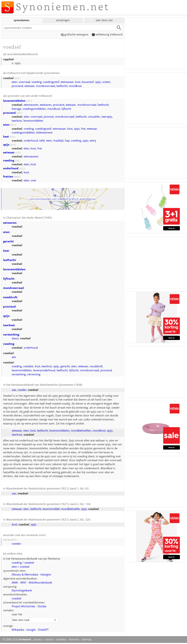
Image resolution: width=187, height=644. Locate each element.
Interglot (46, 574)
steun (15, 338)
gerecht (8, 241)
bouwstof (88, 82)
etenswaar (67, 82)
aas (14, 357)
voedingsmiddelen (34, 109)
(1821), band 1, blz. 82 (47, 488)
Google (31, 630)
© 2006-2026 (17, 639)
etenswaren (31, 105)
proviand (17, 86)
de (30, 366)
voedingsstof (51, 82)
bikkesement (44, 132)
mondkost (75, 86)
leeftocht (62, 86)
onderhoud (31, 140)
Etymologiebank (22, 590)
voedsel (17, 598)
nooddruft (10, 297)
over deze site (104, 20)
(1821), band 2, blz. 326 (48, 519)
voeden (16, 544)
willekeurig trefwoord (107, 34)
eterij (93, 140)
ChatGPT (43, 630)
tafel (42, 140)
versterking (11, 334)
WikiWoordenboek (40, 582)
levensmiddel (51, 509)
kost (78, 82)
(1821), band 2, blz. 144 (48, 504)
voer (34, 180)
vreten (106, 82)
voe (25, 366)
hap (67, 140)
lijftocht (66, 109)
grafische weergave (75, 34)
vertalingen (63, 20)
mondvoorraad (45, 86)
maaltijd (58, 140)
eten (14, 82)
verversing (34, 374)
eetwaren (46, 105)
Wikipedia (18, 630)
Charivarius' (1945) (29, 218)
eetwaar (29, 86)
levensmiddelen (14, 101)
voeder (22, 390)
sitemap (87, 639)
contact (49, 639)
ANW (15, 582)
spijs (98, 82)
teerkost (17, 121)
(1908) (46, 385)
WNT (23, 582)
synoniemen (21, 20)
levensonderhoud (44, 370)
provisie (49, 117)
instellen (61, 639)
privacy (38, 639)
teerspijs (107, 117)
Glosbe (42, 606)
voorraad (24, 82)
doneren (74, 639)
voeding (37, 82)
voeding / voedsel (23, 563)
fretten (8, 176)
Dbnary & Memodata (25, 574)
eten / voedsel (21, 567)
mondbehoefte (70, 509)
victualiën (94, 117)
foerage (16, 109)
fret (83, 129)
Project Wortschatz (23, 606)
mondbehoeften (81, 430)
